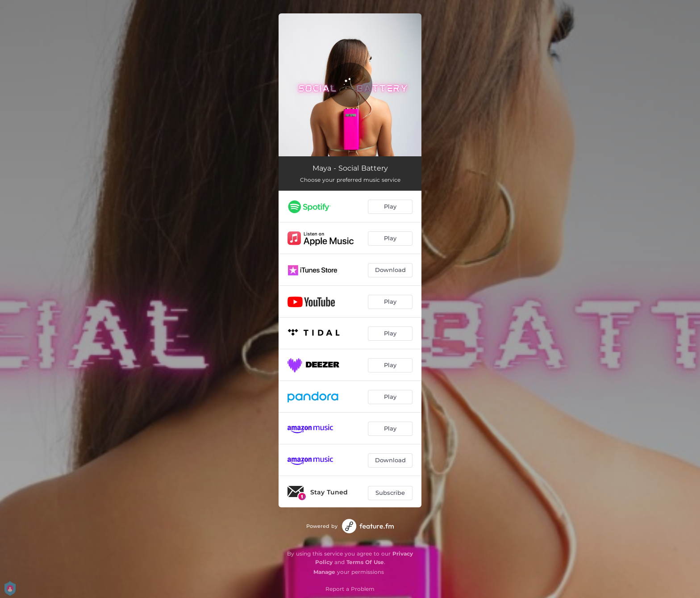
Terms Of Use (365, 562)
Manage (324, 572)
